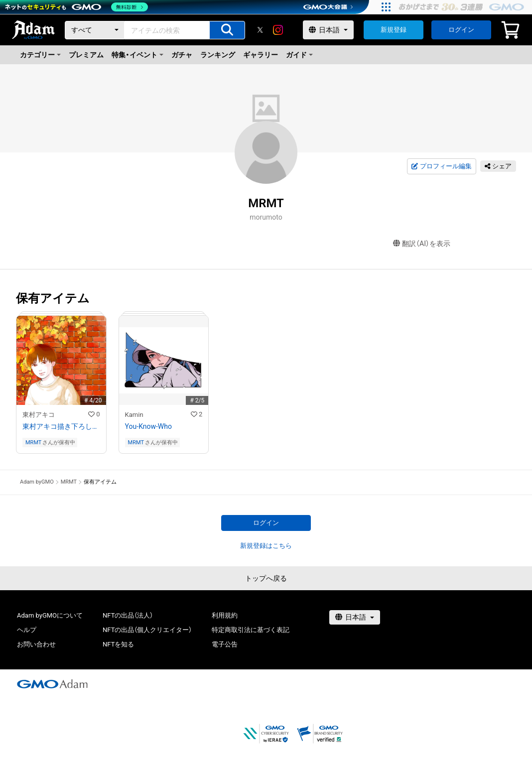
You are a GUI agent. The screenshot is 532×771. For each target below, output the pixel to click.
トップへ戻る (266, 578)
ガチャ (182, 55)
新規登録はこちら (266, 546)
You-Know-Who (148, 426)
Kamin (134, 415)
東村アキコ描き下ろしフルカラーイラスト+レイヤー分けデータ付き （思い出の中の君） (61, 426)
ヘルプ (27, 630)
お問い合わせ (36, 644)
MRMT (33, 443)
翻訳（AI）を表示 (422, 244)
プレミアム (86, 55)
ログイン (461, 30)
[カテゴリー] (95, 30)
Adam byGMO (37, 482)
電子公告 (225, 644)
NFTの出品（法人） (128, 615)
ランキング (218, 55)
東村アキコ (39, 415)
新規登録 (394, 30)
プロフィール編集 (441, 166)
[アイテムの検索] (227, 30)
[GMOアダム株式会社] (52, 684)
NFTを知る (118, 644)
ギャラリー (261, 55)
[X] (260, 30)
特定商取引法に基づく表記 (251, 630)
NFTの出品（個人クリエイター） (147, 630)
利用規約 (225, 615)
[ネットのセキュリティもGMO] (76, 7)
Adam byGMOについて (50, 615)
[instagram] (278, 30)
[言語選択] (328, 30)
